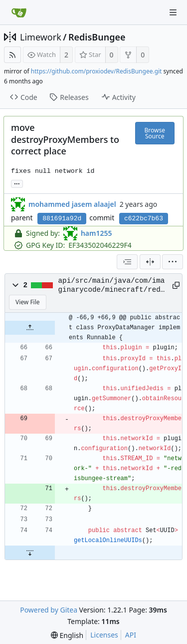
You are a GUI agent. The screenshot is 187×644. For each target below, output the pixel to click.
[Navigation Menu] (173, 12)
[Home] (19, 12)
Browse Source (155, 133)
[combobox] (127, 262)
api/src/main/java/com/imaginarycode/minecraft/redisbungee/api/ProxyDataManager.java (112, 286)
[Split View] (150, 262)
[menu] (173, 262)
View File (28, 302)
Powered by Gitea (49, 610)
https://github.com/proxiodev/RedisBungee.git (96, 71)
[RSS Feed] (12, 55)
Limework (41, 37)
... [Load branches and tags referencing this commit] (17, 183)
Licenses (104, 635)
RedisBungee (97, 37)
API (131, 635)
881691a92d (62, 219)
